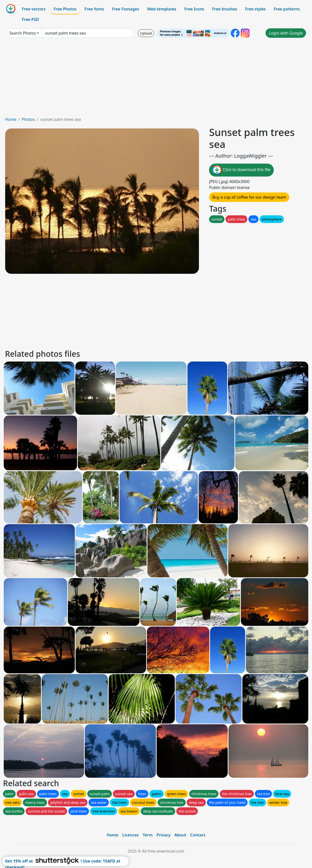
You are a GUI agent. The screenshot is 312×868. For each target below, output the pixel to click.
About (180, 835)
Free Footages (126, 9)
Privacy (164, 835)
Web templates (162, 9)
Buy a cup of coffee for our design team (249, 197)
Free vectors (34, 9)
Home (11, 119)
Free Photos (65, 9)
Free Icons (194, 9)
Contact (198, 835)
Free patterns (287, 9)
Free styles (255, 9)
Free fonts (94, 9)
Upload (146, 33)
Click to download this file (241, 170)
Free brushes (225, 9)
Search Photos (22, 33)
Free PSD (30, 19)
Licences (131, 835)
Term (148, 835)
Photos (28, 119)
